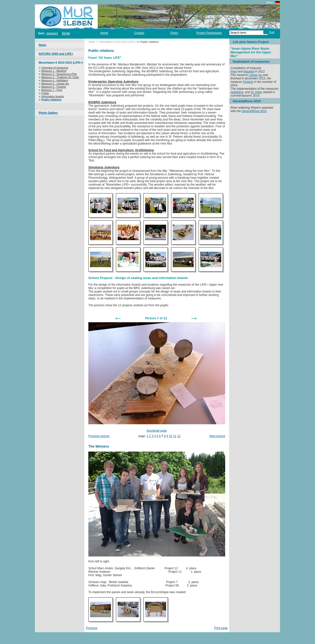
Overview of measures (54, 68)
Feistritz (248, 82)
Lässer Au (256, 75)
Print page (221, 628)
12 (179, 436)
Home (104, 33)
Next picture (217, 436)
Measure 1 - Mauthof (53, 71)
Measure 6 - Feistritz (52, 87)
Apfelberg (237, 92)
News (42, 45)
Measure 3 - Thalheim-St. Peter (59, 77)
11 (175, 436)
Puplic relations (50, 100)
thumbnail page (157, 431)
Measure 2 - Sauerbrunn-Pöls (58, 74)
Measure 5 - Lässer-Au (54, 84)
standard (52, 33)
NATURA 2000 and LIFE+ (56, 54)
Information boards (51, 96)
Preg (234, 72)
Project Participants (209, 33)
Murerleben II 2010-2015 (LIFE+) (61, 63)
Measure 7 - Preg (51, 90)
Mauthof (249, 72)
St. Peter (256, 92)
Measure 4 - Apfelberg (53, 80)
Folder (44, 93)
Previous (92, 628)
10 (170, 436)
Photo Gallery (48, 113)
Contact (139, 33)
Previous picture (99, 436)
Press (174, 33)
